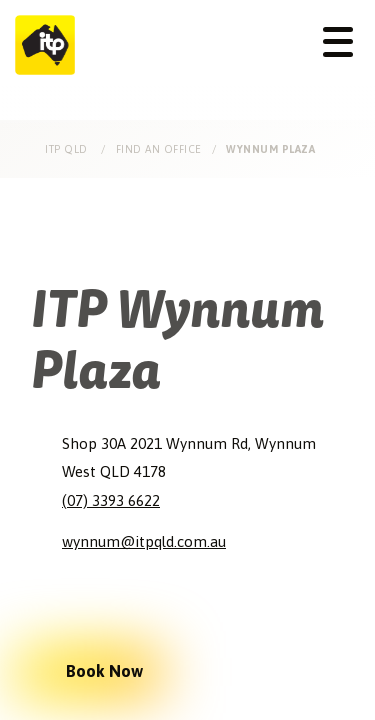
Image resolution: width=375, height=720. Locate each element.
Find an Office (159, 149)
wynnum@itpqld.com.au (144, 541)
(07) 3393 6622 (111, 500)
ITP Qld (68, 149)
